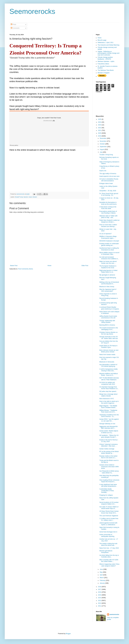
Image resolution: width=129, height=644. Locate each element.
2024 (100, 122)
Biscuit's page (102, 40)
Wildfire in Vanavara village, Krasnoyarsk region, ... (108, 237)
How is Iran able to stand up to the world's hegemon (109, 402)
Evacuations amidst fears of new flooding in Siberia (108, 212)
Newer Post (14, 266)
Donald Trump (19, 197)
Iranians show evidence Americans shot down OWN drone (109, 467)
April (101, 575)
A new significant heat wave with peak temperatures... (108, 485)
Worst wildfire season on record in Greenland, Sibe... (109, 253)
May (101, 572)
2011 (100, 606)
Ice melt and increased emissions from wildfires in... (109, 258)
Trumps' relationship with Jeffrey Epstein (107, 321)
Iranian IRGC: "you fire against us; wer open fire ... (109, 420)
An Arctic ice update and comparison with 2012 (107, 383)
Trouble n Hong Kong (106, 155)
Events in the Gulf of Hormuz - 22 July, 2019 (109, 441)
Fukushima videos (103, 64)
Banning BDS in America (107, 325)
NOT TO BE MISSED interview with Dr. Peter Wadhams (109, 379)
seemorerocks (114, 614)
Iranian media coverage (107, 449)
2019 (100, 136)
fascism (26, 197)
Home (49, 266)
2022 (100, 128)
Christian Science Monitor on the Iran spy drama (108, 333)
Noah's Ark (103, 171)
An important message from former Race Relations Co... (109, 388)
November (103, 141)
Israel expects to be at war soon (109, 176)
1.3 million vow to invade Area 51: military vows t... (109, 519)
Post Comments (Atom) (26, 269)
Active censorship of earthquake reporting (107, 535)
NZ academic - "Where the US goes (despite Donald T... (109, 436)
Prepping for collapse (106, 495)
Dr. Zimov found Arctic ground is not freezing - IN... (109, 194)
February (103, 580)
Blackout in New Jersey (107, 287)
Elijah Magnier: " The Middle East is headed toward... (108, 407)
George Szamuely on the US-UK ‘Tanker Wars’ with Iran (109, 338)
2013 (100, 601)
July (101, 152)
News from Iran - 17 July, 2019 (109, 548)
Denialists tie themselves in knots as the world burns (108, 203)
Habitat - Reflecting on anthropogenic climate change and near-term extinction (108, 53)
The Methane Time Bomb (106, 70)
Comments (15, 28)
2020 (100, 133)
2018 (100, 587)
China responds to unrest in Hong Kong (108, 295)
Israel (30, 197)
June (101, 569)
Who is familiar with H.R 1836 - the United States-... (109, 561)
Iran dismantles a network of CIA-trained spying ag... (108, 365)
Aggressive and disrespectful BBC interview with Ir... (108, 427)
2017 (100, 589)
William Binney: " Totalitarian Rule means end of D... (108, 411)
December (103, 138)
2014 (100, 598)
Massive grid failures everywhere (106, 552)
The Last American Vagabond (109, 516)
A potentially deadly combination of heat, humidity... (107, 491)
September (103, 147)
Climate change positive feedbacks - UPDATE (105, 58)
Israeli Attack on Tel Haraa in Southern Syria (108, 347)
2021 (100, 130)
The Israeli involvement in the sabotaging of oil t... (109, 329)
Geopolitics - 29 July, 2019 (108, 191)
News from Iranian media (107, 355)
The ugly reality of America (108, 174)
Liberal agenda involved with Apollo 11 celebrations (108, 524)
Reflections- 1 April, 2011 (106, 43)
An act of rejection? (106, 234)
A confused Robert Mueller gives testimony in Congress (109, 308)
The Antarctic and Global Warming (108, 45)
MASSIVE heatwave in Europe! (109, 241)
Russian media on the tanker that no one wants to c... (108, 457)
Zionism (35, 197)
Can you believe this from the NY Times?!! (109, 342)
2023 (100, 125)
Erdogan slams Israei (106, 183)
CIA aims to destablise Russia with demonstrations (109, 180)
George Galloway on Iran (107, 424)
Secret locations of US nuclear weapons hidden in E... (109, 503)
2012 (100, 603)
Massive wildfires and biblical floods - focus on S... (109, 374)
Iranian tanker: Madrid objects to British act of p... (109, 432)
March (102, 578)
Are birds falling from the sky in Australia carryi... (109, 556)
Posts (13, 24)
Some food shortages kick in (108, 532)
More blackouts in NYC (107, 399)
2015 (100, 595)
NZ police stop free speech (108, 391)
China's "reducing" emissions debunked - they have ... (109, 445)
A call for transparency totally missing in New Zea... (108, 370)
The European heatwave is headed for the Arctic (108, 267)
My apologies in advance (107, 275)
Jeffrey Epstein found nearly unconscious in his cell (108, 317)
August (102, 149)
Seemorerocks (32, 11)
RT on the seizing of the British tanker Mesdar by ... (109, 452)
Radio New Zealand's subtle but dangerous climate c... (109, 221)
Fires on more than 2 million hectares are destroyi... (108, 226)
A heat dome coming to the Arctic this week (108, 208)
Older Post (85, 266)
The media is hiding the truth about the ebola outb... (108, 544)
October (102, 144)
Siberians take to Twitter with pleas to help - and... (108, 217)
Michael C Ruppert (103, 73)
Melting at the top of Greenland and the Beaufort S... (109, 283)
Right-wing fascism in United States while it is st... (108, 271)
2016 (100, 592)
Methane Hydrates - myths (106, 61)
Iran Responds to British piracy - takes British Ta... (109, 472)
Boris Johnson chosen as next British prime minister (109, 351)
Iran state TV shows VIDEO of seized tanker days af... (109, 508)
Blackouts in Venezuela (107, 362)
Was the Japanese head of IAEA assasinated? (108, 290)
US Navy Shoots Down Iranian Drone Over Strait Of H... (109, 512)
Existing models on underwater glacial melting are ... (109, 244)
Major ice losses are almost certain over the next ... (108, 262)
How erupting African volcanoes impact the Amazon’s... (109, 481)
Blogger (68, 634)
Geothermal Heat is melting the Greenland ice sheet (109, 249)
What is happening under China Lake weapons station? (109, 565)
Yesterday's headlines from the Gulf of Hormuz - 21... (109, 416)
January (102, 583)
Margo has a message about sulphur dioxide (108, 395)
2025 (100, 119)
